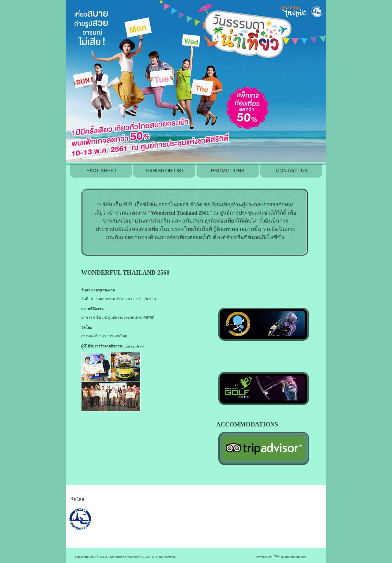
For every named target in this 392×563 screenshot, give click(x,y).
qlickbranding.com (294, 557)
